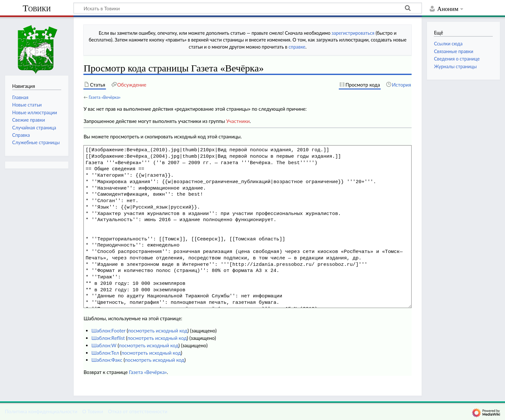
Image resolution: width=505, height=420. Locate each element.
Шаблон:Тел (105, 353)
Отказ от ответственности (138, 411)
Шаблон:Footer (109, 331)
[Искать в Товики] (248, 8)
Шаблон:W (104, 345)
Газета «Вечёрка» (105, 97)
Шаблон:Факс (107, 360)
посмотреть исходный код (158, 331)
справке (297, 47)
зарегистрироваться (353, 33)
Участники (238, 121)
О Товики (93, 411)
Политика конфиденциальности (41, 411)
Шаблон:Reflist (108, 338)
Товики (37, 8)
